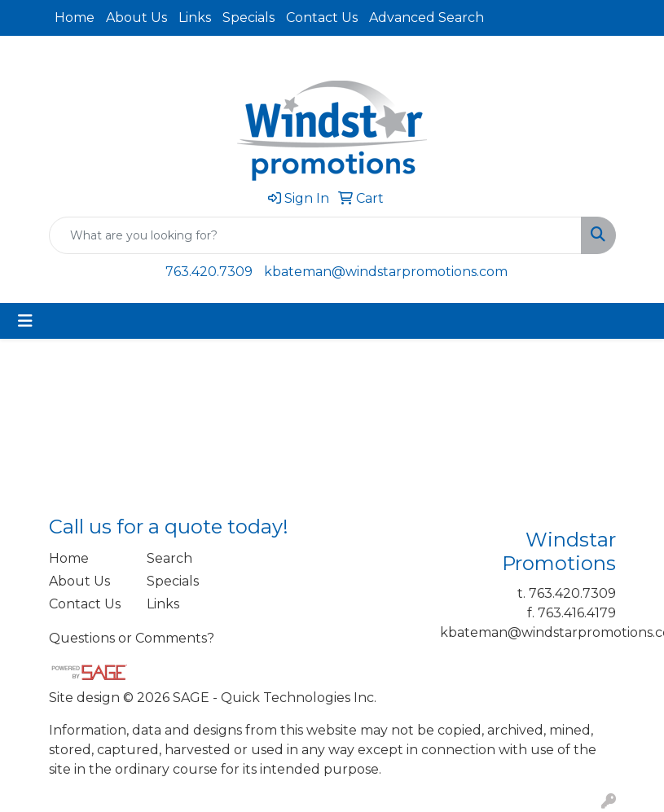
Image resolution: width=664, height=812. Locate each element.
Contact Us (322, 18)
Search (169, 558)
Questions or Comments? (132, 638)
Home (75, 18)
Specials (248, 18)
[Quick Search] (315, 235)
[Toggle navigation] (25, 321)
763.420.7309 (209, 272)
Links (195, 18)
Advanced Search (427, 18)
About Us (136, 18)
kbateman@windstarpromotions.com (386, 272)
